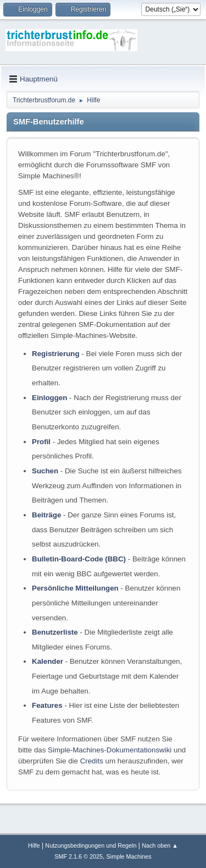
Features (47, 705)
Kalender (48, 661)
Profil (41, 442)
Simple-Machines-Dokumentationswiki (110, 750)
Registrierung (56, 354)
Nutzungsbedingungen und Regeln (91, 845)
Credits (92, 761)
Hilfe (34, 845)
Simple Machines (129, 856)
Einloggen (49, 398)
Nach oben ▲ (160, 845)
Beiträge (46, 515)
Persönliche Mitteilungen (75, 588)
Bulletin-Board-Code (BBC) (79, 559)
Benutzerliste (55, 632)
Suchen (45, 471)
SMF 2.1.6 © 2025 (79, 856)
